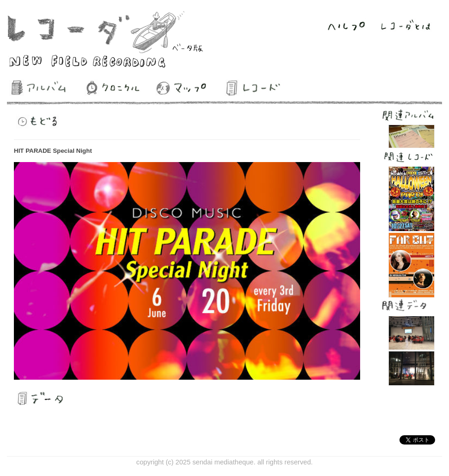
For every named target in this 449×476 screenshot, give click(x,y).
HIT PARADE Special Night (53, 151)
